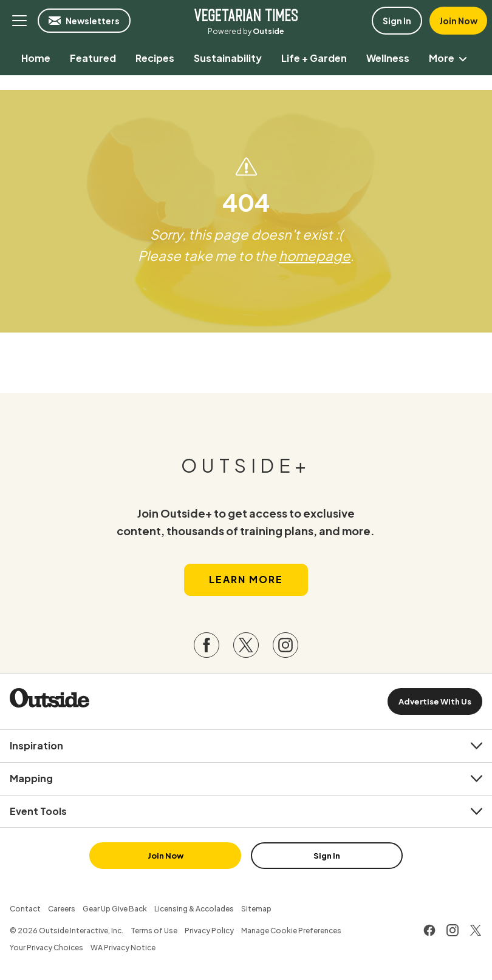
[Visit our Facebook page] (207, 645)
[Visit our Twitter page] (246, 645)
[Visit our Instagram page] (285, 645)
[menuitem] (36, 58)
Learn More (246, 579)
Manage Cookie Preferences (291, 931)
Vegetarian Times (246, 15)
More (450, 58)
